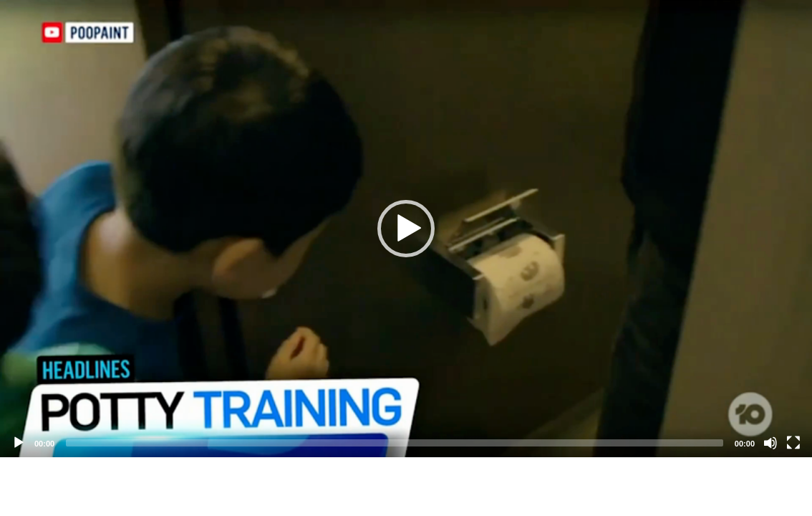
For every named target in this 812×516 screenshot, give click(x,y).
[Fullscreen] (793, 443)
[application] (406, 229)
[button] (406, 229)
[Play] (19, 443)
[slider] (395, 443)
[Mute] (770, 443)
